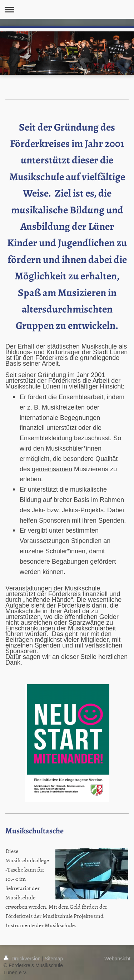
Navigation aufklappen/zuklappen (67, 9)
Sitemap (54, 959)
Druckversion (23, 959)
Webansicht (117, 959)
